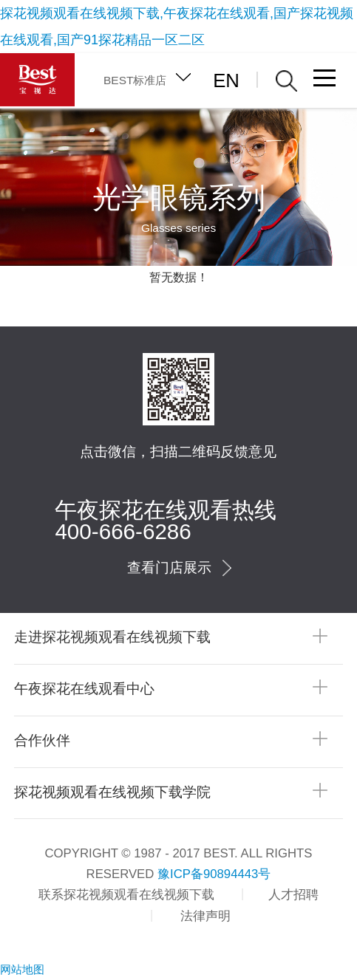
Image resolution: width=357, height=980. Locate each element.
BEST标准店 (135, 80)
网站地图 (22, 969)
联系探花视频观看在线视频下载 (126, 895)
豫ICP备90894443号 (214, 874)
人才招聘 (293, 895)
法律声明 (205, 916)
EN (226, 80)
